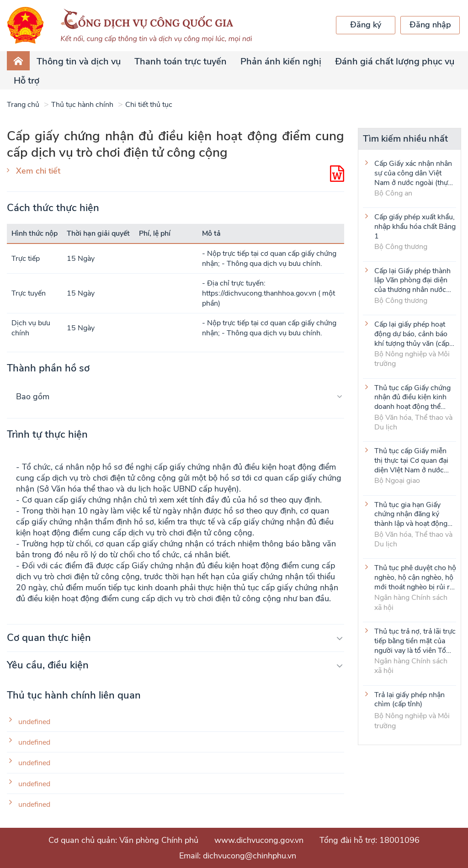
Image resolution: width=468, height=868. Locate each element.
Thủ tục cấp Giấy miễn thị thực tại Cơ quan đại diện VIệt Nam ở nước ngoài (411, 460)
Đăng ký (366, 25)
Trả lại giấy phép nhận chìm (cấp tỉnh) (409, 700)
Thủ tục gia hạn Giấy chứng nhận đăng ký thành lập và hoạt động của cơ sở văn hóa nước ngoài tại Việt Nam (412, 514)
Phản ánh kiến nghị (281, 61)
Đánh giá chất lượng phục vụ (395, 61)
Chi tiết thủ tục (149, 105)
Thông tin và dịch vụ (79, 61)
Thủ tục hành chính (82, 105)
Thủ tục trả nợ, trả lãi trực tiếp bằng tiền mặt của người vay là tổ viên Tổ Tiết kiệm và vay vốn (415, 640)
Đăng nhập (430, 25)
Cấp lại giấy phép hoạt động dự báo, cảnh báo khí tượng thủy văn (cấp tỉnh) (412, 333)
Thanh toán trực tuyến (181, 61)
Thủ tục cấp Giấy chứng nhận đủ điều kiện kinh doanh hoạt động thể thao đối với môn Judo (412, 397)
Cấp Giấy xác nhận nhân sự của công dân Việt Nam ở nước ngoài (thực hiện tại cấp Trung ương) (413, 173)
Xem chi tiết (38, 171)
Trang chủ (23, 105)
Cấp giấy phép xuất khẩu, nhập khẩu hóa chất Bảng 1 (415, 226)
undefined (34, 722)
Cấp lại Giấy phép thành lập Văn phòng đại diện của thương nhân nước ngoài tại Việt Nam (412, 280)
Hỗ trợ (27, 81)
